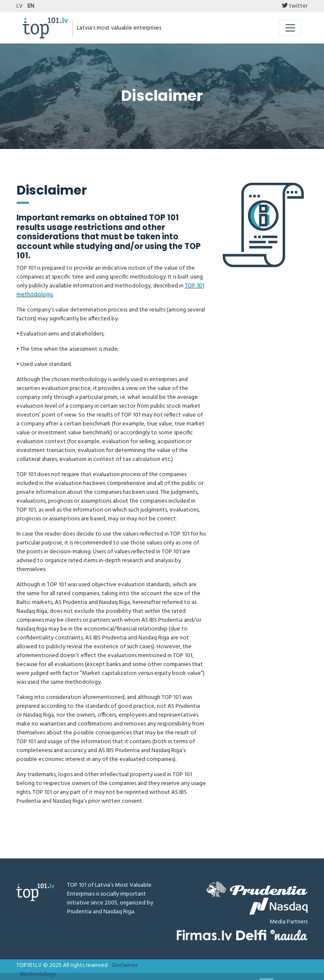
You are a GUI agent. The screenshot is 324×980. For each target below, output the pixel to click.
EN (31, 6)
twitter (295, 6)
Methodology (38, 974)
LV (20, 6)
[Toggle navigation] (290, 28)
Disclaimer (125, 965)
